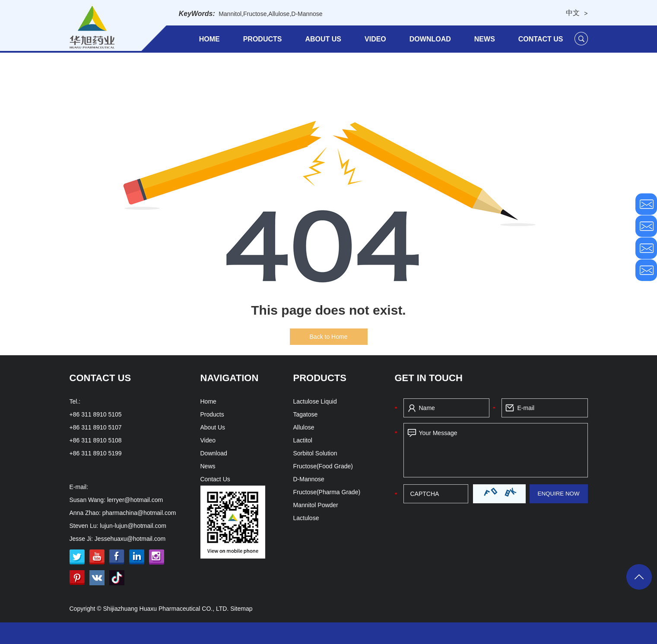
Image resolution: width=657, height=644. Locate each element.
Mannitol (230, 14)
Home (209, 39)
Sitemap (241, 609)
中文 (573, 13)
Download (430, 39)
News (485, 39)
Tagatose (306, 414)
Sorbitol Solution (315, 453)
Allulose (279, 14)
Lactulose (306, 518)
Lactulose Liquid (315, 401)
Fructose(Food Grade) (323, 466)
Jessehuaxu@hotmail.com (130, 539)
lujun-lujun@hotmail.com (133, 526)
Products (263, 39)
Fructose (255, 14)
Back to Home (329, 337)
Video (375, 39)
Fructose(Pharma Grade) (327, 492)
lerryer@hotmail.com (135, 500)
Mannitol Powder (316, 505)
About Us (323, 39)
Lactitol (303, 440)
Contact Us (541, 39)
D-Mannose (307, 14)
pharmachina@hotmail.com (139, 513)
